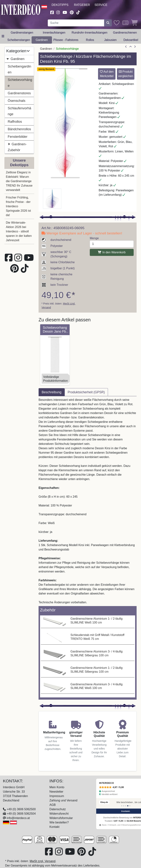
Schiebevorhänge (20, 83)
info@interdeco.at (18, 818)
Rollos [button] (90, 40)
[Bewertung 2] (124, 806)
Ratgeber (82, 5)
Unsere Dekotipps (19, 163)
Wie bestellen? (59, 822)
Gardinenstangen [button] (22, 33)
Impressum (57, 796)
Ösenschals (17, 101)
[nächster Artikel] (135, 47)
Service (101, 5)
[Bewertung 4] (128, 806)
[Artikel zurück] (126, 47)
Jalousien (111, 40)
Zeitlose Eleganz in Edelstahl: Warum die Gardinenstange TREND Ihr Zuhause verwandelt (19, 181)
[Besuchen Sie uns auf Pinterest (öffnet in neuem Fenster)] (72, 12)
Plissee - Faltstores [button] (66, 40)
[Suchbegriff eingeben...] (76, 23)
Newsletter (56, 792)
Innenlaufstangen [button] (54, 33)
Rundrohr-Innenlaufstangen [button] (90, 33)
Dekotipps (60, 5)
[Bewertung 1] (122, 806)
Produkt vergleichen (126, 74)
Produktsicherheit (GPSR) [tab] (86, 392)
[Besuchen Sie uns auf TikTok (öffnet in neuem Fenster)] (78, 12)
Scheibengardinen (19, 69)
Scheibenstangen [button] (19, 40)
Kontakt (54, 827)
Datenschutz (58, 809)
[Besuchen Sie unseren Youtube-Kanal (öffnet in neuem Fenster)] (65, 12)
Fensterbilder (18, 137)
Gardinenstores (19, 93)
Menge (94, 238)
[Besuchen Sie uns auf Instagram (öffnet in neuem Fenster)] (58, 12)
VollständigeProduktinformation (55, 379)
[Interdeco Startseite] (21, 9)
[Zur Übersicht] (131, 47)
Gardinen (15, 59)
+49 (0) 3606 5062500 (21, 809)
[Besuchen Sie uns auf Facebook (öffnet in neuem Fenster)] (52, 12)
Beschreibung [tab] (52, 392)
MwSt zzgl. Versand (43, 861)
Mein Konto (57, 787)
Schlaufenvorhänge (19, 111)
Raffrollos (15, 122)
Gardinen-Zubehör (17, 147)
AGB (53, 805)
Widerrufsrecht (59, 814)
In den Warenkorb (112, 252)
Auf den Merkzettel (107, 74)
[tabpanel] (88, 501)
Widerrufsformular (61, 818)
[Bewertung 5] (130, 806)
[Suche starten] (108, 23)
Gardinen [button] (42, 40)
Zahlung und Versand (63, 800)
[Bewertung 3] (126, 806)
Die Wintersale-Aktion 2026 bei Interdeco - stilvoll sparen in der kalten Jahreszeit (19, 231)
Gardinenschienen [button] (125, 33)
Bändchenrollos (19, 129)
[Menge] (112, 244)
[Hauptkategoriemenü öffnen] (3, 36)
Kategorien (18, 51)
